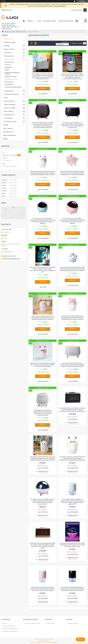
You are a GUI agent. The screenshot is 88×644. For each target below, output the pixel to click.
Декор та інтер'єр (9, 49)
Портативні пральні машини (13, 87)
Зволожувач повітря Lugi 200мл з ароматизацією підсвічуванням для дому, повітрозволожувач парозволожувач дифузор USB (72, 502)
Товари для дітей (9, 115)
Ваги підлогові (9, 84)
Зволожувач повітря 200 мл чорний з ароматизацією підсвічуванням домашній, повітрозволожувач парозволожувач (72, 589)
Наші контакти (51, 623)
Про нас (5, 623)
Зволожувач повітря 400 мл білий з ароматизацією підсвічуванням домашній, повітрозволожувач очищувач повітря (72, 365)
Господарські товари (10, 121)
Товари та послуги (10, 32)
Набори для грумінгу (11, 77)
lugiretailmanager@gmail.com (12, 259)
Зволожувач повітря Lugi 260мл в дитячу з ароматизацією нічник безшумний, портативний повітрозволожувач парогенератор (43, 502)
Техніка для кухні (9, 56)
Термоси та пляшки (10, 108)
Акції (39, 21)
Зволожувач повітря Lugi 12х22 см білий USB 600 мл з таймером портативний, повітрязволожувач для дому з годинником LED (43, 270)
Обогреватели (9, 62)
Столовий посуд (9, 91)
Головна (24, 21)
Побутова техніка (21, 32)
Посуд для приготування (11, 94)
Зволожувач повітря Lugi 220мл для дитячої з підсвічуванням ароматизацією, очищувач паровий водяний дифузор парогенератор (43, 173)
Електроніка (8, 53)
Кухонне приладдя (10, 104)
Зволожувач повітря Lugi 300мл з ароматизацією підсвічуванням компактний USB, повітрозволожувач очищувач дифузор (43, 221)
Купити (44, 88)
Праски (7, 70)
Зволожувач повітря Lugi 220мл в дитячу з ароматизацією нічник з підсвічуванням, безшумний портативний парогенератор (72, 173)
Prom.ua (52, 639)
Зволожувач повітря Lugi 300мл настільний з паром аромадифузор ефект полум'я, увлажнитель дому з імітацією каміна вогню (72, 410)
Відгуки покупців (73, 623)
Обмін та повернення (66, 21)
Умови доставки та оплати (32, 623)
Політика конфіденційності (11, 629)
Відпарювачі (9, 67)
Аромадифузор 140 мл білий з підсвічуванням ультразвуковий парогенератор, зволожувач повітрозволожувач (43, 413)
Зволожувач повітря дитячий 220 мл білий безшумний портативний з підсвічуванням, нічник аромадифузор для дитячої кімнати (72, 269)
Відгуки (5, 139)
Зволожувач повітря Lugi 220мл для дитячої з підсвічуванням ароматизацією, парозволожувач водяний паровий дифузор (72, 458)
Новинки (6, 125)
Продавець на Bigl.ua (44, 641)
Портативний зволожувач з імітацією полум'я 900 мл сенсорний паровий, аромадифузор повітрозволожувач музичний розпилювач (43, 76)
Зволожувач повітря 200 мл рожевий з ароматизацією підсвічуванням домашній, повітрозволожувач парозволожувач (43, 589)
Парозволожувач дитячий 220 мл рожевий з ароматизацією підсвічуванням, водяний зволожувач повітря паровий (43, 365)
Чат (81, 639)
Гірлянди (7, 46)
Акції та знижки (8, 128)
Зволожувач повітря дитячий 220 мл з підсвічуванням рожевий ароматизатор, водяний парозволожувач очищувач (43, 318)
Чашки (6, 98)
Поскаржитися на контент (39, 642)
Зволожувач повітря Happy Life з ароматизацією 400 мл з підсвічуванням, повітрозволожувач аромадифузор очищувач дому (72, 125)
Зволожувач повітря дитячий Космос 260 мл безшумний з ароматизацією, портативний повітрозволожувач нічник (72, 545)
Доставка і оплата (50, 21)
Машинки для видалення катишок (12, 73)
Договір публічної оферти (10, 631)
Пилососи (8, 65)
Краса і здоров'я (9, 111)
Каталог (30, 21)
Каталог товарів (8, 39)
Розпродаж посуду (10, 42)
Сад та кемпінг (8, 118)
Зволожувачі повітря (11, 79)
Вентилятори (9, 82)
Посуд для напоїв (9, 101)
